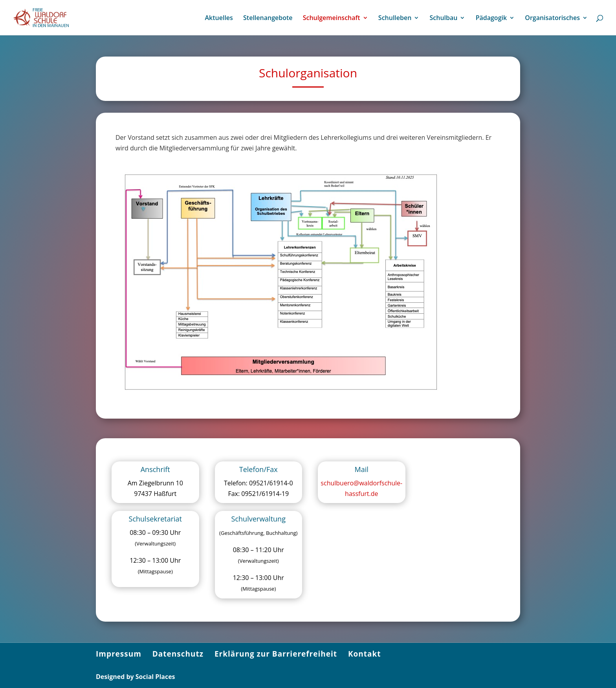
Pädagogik (491, 18)
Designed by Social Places (136, 677)
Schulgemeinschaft (332, 18)
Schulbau (444, 18)
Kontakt (365, 654)
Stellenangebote (268, 18)
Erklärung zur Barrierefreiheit (276, 654)
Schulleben (395, 18)
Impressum (119, 654)
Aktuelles (219, 18)
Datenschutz (178, 654)
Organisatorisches (552, 18)
